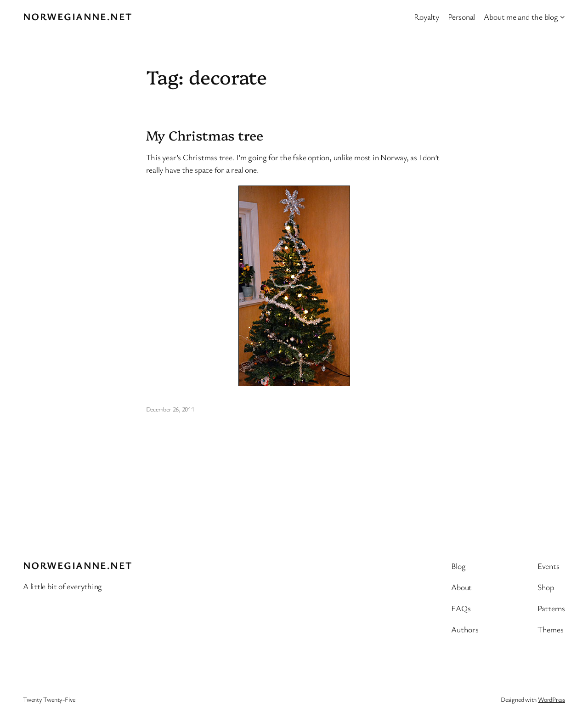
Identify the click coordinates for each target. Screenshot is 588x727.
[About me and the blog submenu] (563, 17)
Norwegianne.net (78, 16)
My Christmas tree (205, 135)
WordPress (551, 699)
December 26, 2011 (170, 409)
